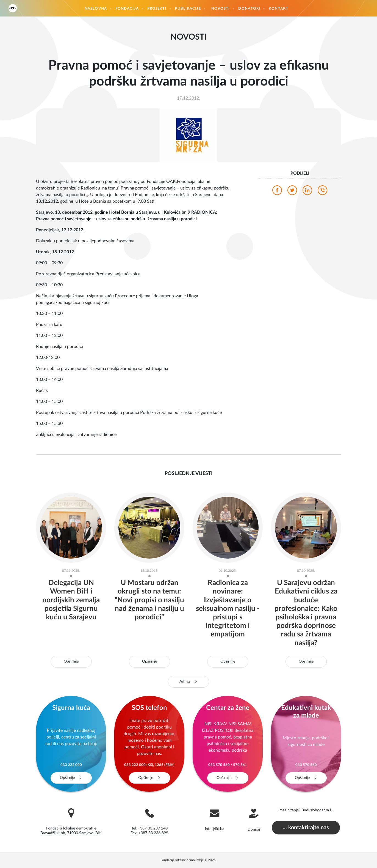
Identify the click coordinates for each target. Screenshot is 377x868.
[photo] (188, 135)
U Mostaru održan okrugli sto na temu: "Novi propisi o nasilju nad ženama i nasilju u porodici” (149, 600)
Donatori (249, 9)
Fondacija (127, 9)
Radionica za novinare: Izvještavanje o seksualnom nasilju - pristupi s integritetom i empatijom (228, 609)
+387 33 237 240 (153, 828)
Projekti (157, 9)
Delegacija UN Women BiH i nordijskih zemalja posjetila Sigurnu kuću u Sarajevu (71, 600)
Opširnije (71, 661)
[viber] (322, 192)
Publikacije (188, 9)
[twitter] (292, 192)
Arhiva (189, 682)
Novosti (221, 9)
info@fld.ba (215, 829)
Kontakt (278, 9)
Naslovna (96, 9)
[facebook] (277, 192)
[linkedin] (307, 192)
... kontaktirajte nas (306, 828)
